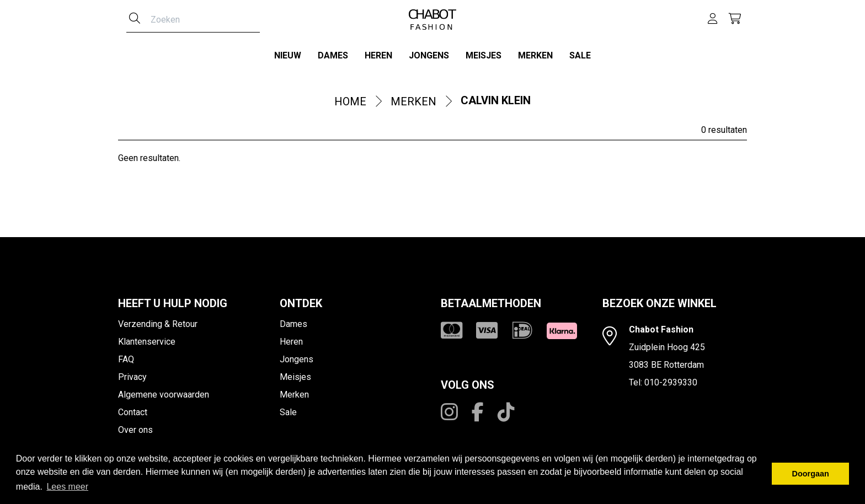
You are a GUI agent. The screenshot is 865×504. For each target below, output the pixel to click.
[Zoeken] (135, 19)
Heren (378, 55)
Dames (333, 55)
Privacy (132, 375)
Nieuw (288, 55)
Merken (535, 55)
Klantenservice (147, 339)
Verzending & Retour (158, 322)
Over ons (135, 428)
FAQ (126, 357)
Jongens (429, 55)
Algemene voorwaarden (164, 392)
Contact (133, 410)
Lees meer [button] (67, 487)
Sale (580, 55)
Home (350, 99)
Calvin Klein (496, 98)
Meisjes (484, 55)
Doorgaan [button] (811, 474)
